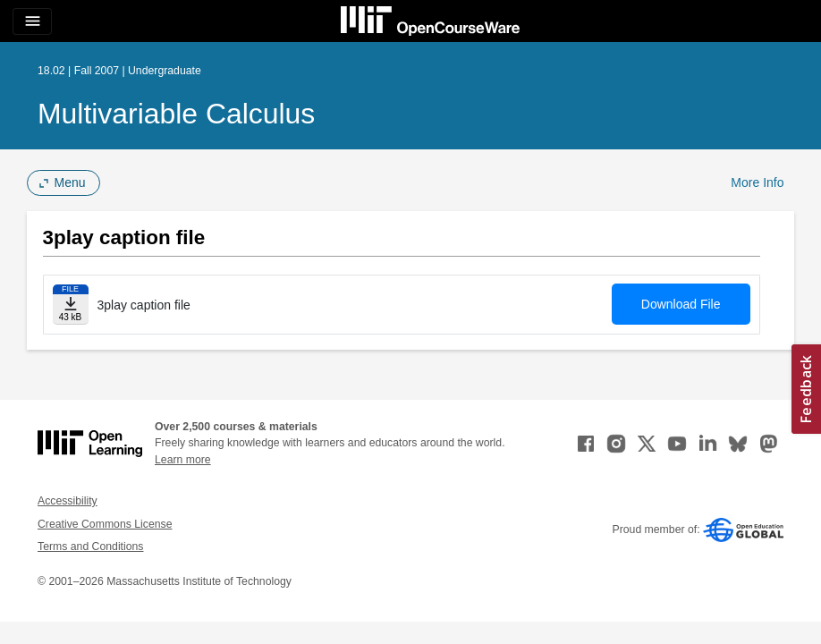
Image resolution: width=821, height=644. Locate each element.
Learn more (183, 460)
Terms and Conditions (90, 547)
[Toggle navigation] (32, 21)
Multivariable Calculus (176, 114)
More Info (757, 182)
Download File (681, 304)
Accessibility (68, 501)
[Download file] (71, 305)
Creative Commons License (105, 524)
